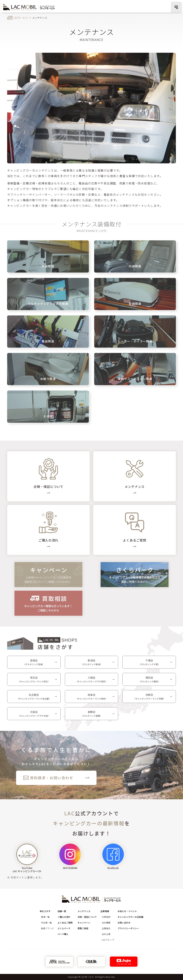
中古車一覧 (46, 923)
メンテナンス (84, 911)
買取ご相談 (83, 928)
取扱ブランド (48, 928)
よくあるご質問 (65, 923)
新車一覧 (45, 917)
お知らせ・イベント (127, 911)
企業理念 (106, 928)
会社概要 (106, 923)
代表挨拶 (106, 917)
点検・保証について (87, 917)
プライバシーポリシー (128, 928)
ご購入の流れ (64, 917)
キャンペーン (84, 923)
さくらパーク (64, 928)
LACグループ (108, 940)
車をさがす (45, 911)
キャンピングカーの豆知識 (130, 917)
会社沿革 (106, 934)
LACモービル (21, 18)
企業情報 (105, 911)
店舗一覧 (62, 911)
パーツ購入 (63, 934)
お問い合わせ (124, 923)
